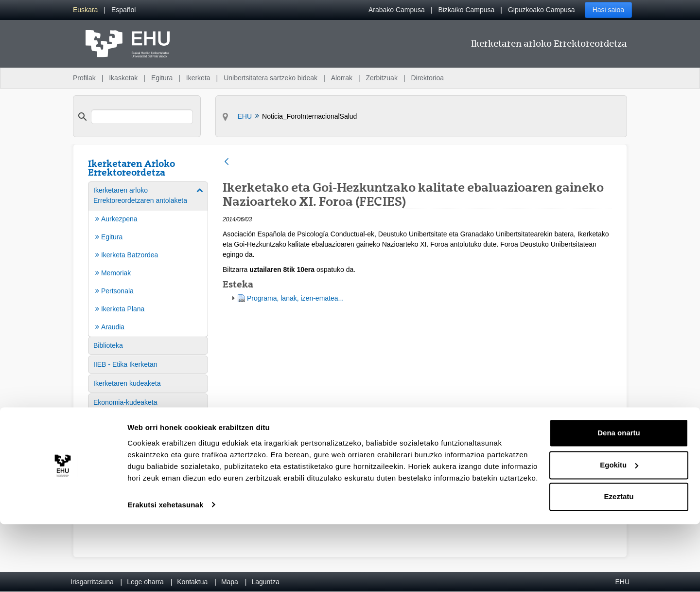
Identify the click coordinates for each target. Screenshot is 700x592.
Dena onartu (619, 501)
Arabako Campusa (397, 10)
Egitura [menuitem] (162, 78)
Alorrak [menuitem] (342, 78)
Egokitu (619, 533)
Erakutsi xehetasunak (165, 573)
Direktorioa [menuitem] (427, 78)
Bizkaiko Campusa (466, 10)
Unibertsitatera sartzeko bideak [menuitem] (271, 78)
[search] (142, 117)
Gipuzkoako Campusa (542, 10)
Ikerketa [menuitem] (198, 78)
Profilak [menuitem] (84, 78)
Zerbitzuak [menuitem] (382, 78)
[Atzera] (227, 162)
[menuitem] (85, 10)
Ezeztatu (619, 565)
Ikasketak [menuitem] (123, 78)
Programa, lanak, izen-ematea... (295, 298)
